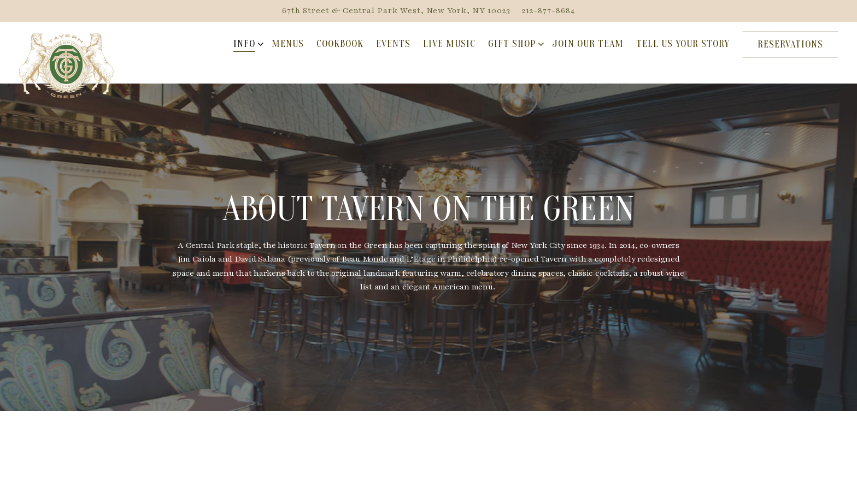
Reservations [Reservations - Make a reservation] (790, 45)
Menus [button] (288, 44)
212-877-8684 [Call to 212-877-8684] (548, 11)
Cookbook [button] (340, 44)
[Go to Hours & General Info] (396, 11)
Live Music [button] (449, 44)
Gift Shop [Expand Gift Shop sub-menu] (514, 44)
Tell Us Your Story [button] (683, 44)
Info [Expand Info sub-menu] (246, 44)
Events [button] (393, 44)
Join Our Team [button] (588, 44)
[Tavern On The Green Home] (66, 64)
